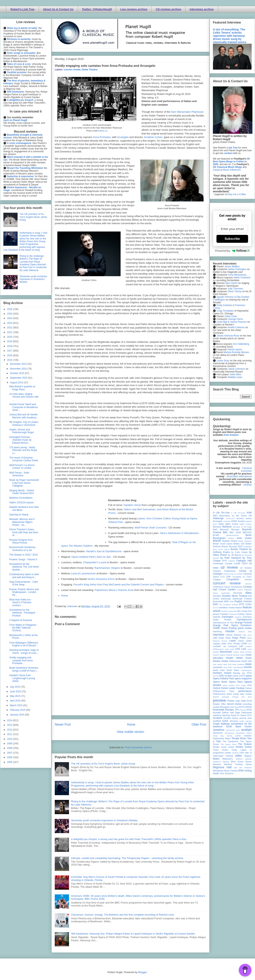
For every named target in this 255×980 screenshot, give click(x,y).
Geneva (238, 617)
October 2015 (17, 373)
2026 (10, 309)
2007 (10, 753)
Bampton (217, 527)
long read (229, 649)
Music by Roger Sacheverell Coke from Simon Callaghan (24, 483)
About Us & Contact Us (58, 9)
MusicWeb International (239, 476)
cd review (229, 567)
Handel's (132, 505)
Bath (215, 529)
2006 (10, 757)
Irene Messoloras (237, 275)
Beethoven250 (232, 535)
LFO (250, 644)
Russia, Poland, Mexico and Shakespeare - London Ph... (24, 592)
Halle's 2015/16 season (22, 503)
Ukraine (235, 753)
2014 (10, 720)
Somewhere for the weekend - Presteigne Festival (22, 613)
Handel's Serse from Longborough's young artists (22, 678)
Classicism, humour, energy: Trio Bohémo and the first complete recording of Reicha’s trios (123, 915)
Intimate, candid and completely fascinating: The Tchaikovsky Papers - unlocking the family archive (127, 858)
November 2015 (19, 369)
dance (215, 593)
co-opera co (239, 577)
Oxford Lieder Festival (233, 688)
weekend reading (221, 762)
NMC (230, 667)
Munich (249, 652)
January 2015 (17, 715)
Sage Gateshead (243, 713)
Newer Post (63, 724)
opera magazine (243, 679)
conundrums (236, 587)
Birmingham (219, 538)
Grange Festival (243, 623)
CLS (222, 577)
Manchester (226, 652)
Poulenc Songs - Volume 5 (23, 559)
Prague (235, 697)
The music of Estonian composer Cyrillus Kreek (24, 459)
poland (216, 697)
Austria (241, 521)
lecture (224, 641)
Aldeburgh (218, 518)
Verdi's (101, 579)
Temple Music (239, 738)
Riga (236, 707)
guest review (245, 628)
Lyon (250, 649)
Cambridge (218, 563)
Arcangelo (123, 137)
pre (243, 697)
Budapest (248, 547)
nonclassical (238, 667)
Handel (230, 631)
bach (215, 524)
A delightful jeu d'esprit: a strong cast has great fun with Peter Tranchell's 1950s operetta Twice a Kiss (129, 839)
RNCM (248, 707)
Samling (226, 715)
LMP (241, 646)
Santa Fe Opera (238, 715)
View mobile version (130, 732)
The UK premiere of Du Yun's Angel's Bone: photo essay (103, 764)
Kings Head (225, 638)
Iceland (241, 632)
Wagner (248, 756)
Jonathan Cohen (153, 137)
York (222, 773)
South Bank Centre (239, 727)
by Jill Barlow (235, 555)
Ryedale (217, 713)
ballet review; (246, 524)
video (238, 756)
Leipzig (216, 644)
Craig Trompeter (225, 311)
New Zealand (238, 664)
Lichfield (217, 646)
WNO (241, 771)
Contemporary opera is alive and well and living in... (24, 576)
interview (219, 635)
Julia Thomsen (235, 289)
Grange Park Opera (225, 625)
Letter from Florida (230, 644)
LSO (244, 649)
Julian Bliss (235, 374)
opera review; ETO (231, 685)
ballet (221, 524)
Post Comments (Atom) (138, 747)
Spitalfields (219, 730)
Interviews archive (202, 9)
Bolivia (231, 538)
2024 (10, 318)
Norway (237, 673)
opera (249, 676)
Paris (232, 691)
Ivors (250, 635)
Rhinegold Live (227, 707)
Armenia (227, 521)
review (216, 707)
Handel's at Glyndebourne (104, 551)
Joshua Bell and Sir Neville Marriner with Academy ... (24, 416)
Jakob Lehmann (237, 369)
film (235, 611)
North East (219, 670)
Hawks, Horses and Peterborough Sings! (22, 431)
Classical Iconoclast (246, 470)
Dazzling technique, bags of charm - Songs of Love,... (24, 651)
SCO (249, 715)
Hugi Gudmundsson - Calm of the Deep (24, 583)
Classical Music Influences (227, 170)
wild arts (238, 768)
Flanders (225, 614)
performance (245, 691)
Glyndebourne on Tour (223, 623)
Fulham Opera (245, 614)
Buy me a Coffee (237, 194)
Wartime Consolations (21, 498)
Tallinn (228, 738)
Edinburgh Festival (242, 599)
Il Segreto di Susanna (21, 620)
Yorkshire (229, 773)
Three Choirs (221, 750)
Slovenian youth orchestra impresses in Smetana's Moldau (104, 820)
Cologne (217, 579)
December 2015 (19, 364)
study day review (223, 736)
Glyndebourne (244, 620)
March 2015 (17, 705)
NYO (249, 673)
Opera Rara (236, 682)
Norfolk (248, 667)
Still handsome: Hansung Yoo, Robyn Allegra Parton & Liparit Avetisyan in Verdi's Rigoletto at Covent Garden (133, 934)
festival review (227, 611)
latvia (249, 638)
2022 (10, 328)
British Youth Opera (223, 544)
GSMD (216, 628)
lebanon (216, 641)
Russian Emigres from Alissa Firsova (21, 541)
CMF (229, 577)
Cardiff (237, 563)
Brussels (233, 546)
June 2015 (16, 692)
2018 (10, 346)
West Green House (241, 762)
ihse (250, 632)
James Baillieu (232, 266)
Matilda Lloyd (235, 377)
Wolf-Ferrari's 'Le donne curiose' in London (22, 467)
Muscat (236, 655)
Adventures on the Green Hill (235, 516)
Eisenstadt (218, 601)
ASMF (234, 521)
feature (239, 608)
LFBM (244, 644)
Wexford (217, 764)
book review (244, 538)
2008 (10, 748)
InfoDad (247, 485)
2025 (10, 314)
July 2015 (15, 687)
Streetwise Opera (244, 733)
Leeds (233, 641)
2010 (10, 739)
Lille (224, 646)
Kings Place (239, 638)
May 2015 (15, 696)
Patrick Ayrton (235, 350)
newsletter (218, 667)
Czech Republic (245, 590)
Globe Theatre (90, 70)
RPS (237, 710)
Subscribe (232, 239)
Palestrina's (114, 590)
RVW (249, 710)
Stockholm (218, 733)
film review (242, 611)
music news (234, 658)
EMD (226, 601)
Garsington (228, 617)
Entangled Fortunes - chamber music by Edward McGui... (20, 440)
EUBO (249, 604)
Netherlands (235, 661)
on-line (228, 676)
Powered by (232, 251)
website (248, 759)
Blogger (142, 972)
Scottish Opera (231, 718)
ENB (232, 602)
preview (219, 700)
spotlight (246, 730)
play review (246, 694)
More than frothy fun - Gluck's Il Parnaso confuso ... (21, 602)
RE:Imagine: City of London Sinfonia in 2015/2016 (24, 423)
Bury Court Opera (221, 549)
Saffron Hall (228, 713)
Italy (245, 635)
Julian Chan (231, 316)
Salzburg (217, 715)
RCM (249, 701)
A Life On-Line (221, 513)
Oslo (249, 685)
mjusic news (239, 652)
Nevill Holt (247, 661)
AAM (249, 513)
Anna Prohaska (102, 137)
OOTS (242, 676)
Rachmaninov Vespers (107, 568)
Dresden (217, 596)
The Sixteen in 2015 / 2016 (23, 555)
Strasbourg (229, 733)
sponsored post (233, 730)
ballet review (232, 524)
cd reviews (246, 568)
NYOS (216, 676)
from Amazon (231, 435)
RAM (243, 701)
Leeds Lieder (245, 641)
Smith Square (246, 721)
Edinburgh (226, 599)
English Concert (243, 601)
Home (65, 596)
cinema (226, 574)
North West (233, 670)
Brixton (225, 546)
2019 (10, 341)
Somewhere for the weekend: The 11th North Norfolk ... (24, 567)
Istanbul (237, 635)
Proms (231, 701)
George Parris (236, 319)
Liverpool (232, 646)
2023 (10, 323)
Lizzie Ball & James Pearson (231, 322)
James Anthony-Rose (228, 336)
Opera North (220, 682)
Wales (216, 759)
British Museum (245, 541)
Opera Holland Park (223, 679)
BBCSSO (247, 532)
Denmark (238, 593)
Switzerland (218, 738)
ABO (215, 516)
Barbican (227, 527)
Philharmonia (219, 694)
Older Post (199, 724)
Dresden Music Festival (235, 596)
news (248, 664)
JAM (215, 638)
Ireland (229, 635)
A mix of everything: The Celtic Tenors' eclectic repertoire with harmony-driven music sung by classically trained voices (229, 36)
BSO (240, 546)
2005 (10, 762)
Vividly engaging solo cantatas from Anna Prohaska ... (21, 660)
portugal (225, 697)
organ (244, 685)
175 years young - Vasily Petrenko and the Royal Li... (23, 450)
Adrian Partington (237, 269)
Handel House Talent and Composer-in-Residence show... (24, 407)
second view (246, 718)
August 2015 (17, 383)
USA (242, 753)
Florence (233, 614)
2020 (10, 337)
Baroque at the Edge (242, 527)
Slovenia (234, 721)
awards (249, 521)
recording (247, 704)
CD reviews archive (168, 9)
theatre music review (224, 747)
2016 (10, 355)
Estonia (235, 604)
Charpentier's (95, 562)
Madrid (216, 652)
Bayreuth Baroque (230, 529)
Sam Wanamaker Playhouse (187, 112)
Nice (225, 667)
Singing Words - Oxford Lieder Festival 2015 (22, 492)
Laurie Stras (223, 361)
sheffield (217, 721)
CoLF (249, 577)
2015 (10, 360)
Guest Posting (229, 628)
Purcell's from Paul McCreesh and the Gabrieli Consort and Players (119, 585)
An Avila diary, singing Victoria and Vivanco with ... (24, 397)
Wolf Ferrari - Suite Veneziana (19, 474)
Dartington (226, 593)
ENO (215, 604)
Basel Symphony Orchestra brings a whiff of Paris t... (24, 669)
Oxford (216, 688)
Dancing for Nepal (19, 515)
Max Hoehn (232, 283)
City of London (236, 574)
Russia (243, 710)
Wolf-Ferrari (150, 528)
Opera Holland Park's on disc (91, 557)
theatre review (244, 747)
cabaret (232, 561)
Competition (233, 579)
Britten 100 (239, 544)
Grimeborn (246, 625)
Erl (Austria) (225, 604)
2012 (10, 730)
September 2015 (19, 378)
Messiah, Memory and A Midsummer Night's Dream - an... (22, 522)
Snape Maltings (221, 724)
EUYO (216, 608)
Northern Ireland (222, 673)
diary (249, 593)
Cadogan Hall (244, 561)
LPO (238, 649)
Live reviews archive (134, 9)
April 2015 (16, 701)
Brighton (226, 541)
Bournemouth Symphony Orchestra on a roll (22, 549)
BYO (225, 561)
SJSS (225, 721)
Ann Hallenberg (241, 344)
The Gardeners (230, 741)
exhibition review (227, 608)
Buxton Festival (239, 549)
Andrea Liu (103, 131)
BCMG (216, 535)
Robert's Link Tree (23, 9)
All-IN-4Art (230, 518)
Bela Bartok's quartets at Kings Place (22, 388)
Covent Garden (227, 590)
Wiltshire (248, 768)
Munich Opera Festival (223, 655)
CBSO (245, 563)
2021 (10, 332)
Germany (247, 617)
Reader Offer (219, 704)
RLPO (242, 707)
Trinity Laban (239, 750)
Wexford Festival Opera (238, 764)
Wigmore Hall (222, 767)
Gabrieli (217, 617)
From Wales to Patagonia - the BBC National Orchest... (23, 628)
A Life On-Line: (238, 513)
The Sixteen (245, 744)
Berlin (249, 535)
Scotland (218, 718)
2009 (10, 744)
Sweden (248, 736)
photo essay (233, 694)
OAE (221, 676)
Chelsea (217, 571)
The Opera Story (228, 744)
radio (238, 701)
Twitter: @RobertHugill (97, 9)
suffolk (238, 736)
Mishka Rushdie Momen (236, 352)
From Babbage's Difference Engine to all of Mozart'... (24, 644)
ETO (242, 604)
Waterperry (228, 759)
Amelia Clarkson (236, 327)
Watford (239, 759)
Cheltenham (230, 571)
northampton (246, 670)
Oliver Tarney (234, 291)
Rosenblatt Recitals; (224, 710)
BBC (225, 532)
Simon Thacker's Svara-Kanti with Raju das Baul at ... (24, 532)
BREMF (217, 541)
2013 (10, 725)
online (235, 676)
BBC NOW (235, 532)
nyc (244, 673)
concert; (248, 584)
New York (227, 664)
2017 (10, 351)
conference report (221, 587)
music (242, 655)
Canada (229, 563)
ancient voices (244, 518)
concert (248, 579)
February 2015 (18, 710)
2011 (10, 734)
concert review (72, 70)
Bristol (234, 541)
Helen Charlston (242, 278)
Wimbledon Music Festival (225, 771)
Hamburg (217, 631)
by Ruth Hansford (231, 558)
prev (250, 697)
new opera (218, 664)
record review (234, 704)
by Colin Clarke (239, 552)
